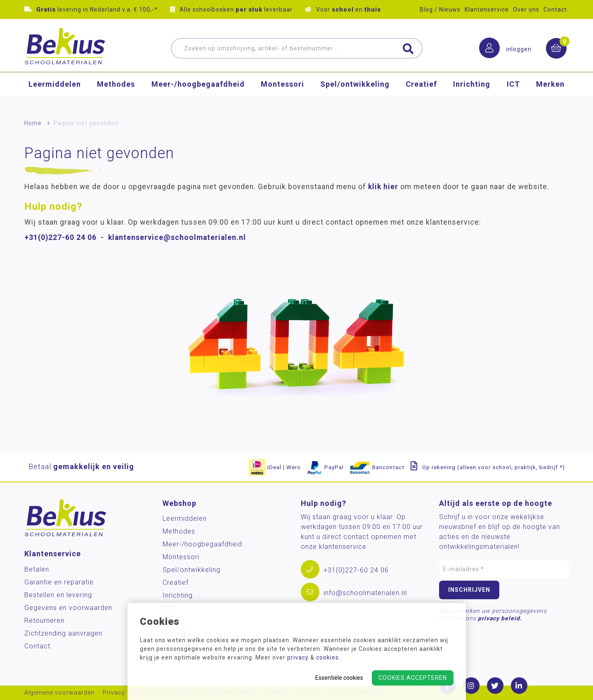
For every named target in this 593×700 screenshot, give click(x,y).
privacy (298, 657)
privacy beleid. (500, 618)
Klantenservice (487, 9)
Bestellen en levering (58, 595)
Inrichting (472, 93)
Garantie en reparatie (59, 582)
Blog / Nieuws (440, 9)
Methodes (116, 93)
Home (33, 123)
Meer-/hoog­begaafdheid (198, 93)
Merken (550, 93)
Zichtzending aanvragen (63, 633)
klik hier (383, 187)
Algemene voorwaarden (59, 693)
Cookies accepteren (413, 678)
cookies (327, 657)
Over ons (526, 9)
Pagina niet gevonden (86, 123)
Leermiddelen (55, 93)
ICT (513, 93)
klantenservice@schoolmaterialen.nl (177, 237)
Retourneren (44, 621)
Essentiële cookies (339, 678)
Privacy (114, 693)
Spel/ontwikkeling (355, 93)
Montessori (282, 93)
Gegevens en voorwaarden (68, 608)
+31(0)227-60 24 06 (60, 237)
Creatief (421, 93)
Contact (555, 9)
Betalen (37, 569)
